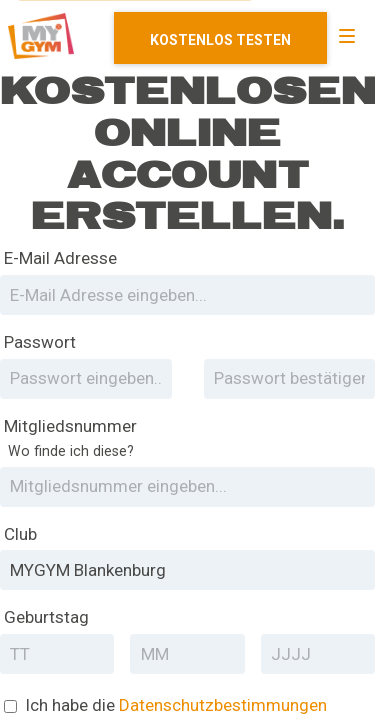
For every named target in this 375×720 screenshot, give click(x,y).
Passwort (40, 342)
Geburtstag (46, 617)
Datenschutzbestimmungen (223, 705)
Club (20, 534)
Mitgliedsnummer (70, 439)
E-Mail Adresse (60, 258)
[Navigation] (347, 36)
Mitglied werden (220, 38)
